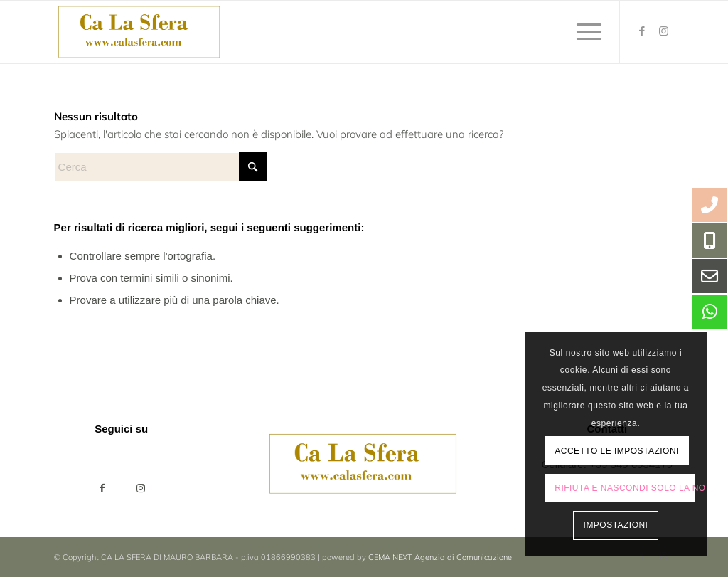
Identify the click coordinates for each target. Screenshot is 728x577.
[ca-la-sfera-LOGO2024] (140, 32)
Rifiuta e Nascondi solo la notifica (625, 488)
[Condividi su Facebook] (102, 488)
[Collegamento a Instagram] (663, 31)
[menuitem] (584, 32)
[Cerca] (161, 167)
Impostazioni (616, 525)
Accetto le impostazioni (617, 451)
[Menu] (584, 32)
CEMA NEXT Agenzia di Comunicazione (440, 557)
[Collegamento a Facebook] (642, 31)
